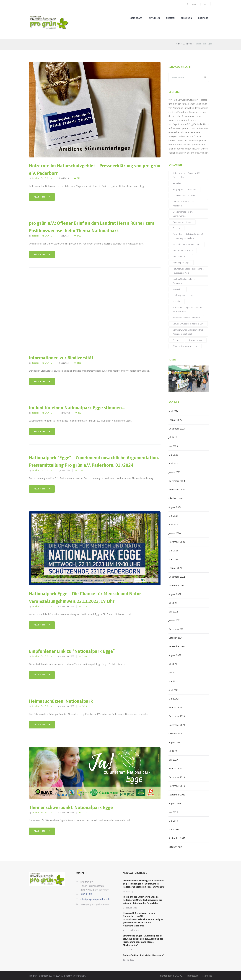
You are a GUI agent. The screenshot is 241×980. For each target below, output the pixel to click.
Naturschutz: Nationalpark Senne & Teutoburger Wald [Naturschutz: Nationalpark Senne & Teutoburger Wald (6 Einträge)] (188, 271)
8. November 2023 (66, 606)
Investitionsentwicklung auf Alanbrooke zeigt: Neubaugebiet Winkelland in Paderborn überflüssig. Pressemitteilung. (144, 884)
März (174, 559)
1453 (79, 236)
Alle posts (188, 44)
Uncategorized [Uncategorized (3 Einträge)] (196, 340)
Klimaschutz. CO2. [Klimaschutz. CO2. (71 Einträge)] (181, 257)
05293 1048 (86, 894)
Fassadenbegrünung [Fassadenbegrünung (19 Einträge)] (182, 222)
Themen (170, 18)
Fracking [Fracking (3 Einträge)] (176, 228)
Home (178, 44)
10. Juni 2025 (128, 960)
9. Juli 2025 (128, 950)
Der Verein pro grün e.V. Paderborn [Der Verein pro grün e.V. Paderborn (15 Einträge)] (183, 204)
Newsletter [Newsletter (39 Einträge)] (178, 289)
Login (193, 4)
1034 (80, 413)
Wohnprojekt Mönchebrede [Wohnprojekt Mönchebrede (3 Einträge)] (185, 346)
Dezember (177, 429)
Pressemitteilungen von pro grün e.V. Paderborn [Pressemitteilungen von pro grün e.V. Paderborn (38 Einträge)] (188, 309)
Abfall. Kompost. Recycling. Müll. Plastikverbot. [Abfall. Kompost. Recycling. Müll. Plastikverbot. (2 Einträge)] (187, 175)
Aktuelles (154, 18)
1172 (84, 812)
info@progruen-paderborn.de (95, 899)
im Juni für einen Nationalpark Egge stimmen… (77, 408)
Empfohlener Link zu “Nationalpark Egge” (72, 651)
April (174, 411)
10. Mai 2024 (63, 363)
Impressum (193, 976)
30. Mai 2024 (63, 178)
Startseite (207, 976)
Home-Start (136, 18)
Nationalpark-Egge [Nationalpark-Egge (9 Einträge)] (181, 263)
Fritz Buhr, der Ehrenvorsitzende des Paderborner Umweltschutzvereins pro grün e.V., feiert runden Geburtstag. (143, 900)
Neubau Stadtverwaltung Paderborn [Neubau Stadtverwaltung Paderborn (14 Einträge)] (184, 281)
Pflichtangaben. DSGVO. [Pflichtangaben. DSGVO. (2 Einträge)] (183, 295)
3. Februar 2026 (130, 908)
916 (79, 178)
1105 (79, 363)
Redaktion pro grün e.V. (42, 178)
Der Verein (186, 18)
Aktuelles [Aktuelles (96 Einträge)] (177, 183)
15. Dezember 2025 (132, 930)
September (177, 585)
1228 (84, 606)
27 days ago (128, 891)
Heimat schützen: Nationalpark (61, 701)
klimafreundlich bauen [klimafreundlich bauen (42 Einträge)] (183, 250)
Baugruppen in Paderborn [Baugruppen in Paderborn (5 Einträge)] (184, 189)
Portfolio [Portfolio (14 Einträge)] (177, 301)
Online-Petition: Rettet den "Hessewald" (144, 955)
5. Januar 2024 (64, 470)
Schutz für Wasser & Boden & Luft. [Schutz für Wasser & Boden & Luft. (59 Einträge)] (188, 324)
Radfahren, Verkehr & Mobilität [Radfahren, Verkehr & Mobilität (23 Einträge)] (186, 318)
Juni (173, 446)
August (175, 507)
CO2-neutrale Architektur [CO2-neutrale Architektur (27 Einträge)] (184, 195)
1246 (80, 470)
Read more (40, 197)
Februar (175, 420)
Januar (175, 472)
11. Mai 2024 (63, 236)
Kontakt (203, 18)
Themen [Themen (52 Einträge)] (176, 340)
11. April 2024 (64, 413)
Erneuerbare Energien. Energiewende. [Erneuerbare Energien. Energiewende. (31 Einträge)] (183, 214)
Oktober (175, 498)
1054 (84, 706)
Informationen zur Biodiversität (61, 358)
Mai (173, 455)
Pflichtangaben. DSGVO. (171, 976)
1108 (84, 656)
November (177, 490)
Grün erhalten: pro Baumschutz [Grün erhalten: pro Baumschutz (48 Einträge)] (187, 244)
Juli (173, 437)
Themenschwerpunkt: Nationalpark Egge (71, 807)
